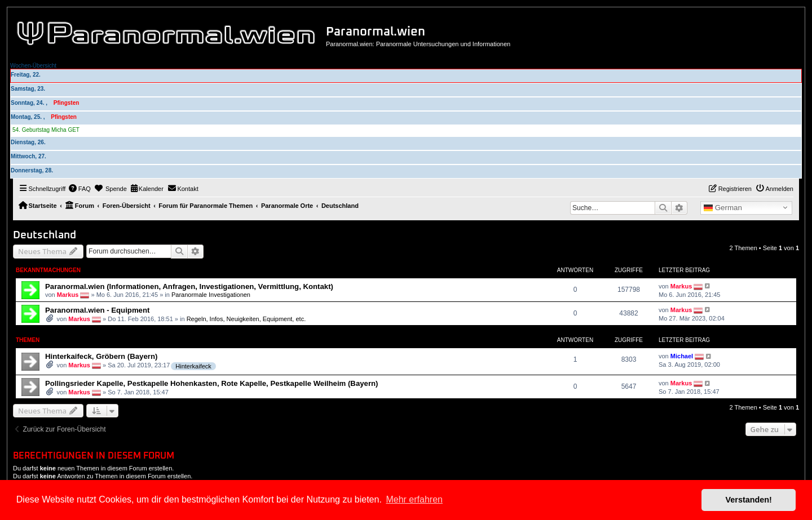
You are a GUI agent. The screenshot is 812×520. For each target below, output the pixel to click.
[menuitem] (80, 189)
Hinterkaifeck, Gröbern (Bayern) (101, 356)
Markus (68, 294)
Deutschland (45, 235)
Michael (682, 356)
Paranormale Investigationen (211, 294)
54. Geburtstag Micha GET (46, 130)
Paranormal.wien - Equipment (97, 310)
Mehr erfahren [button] (414, 499)
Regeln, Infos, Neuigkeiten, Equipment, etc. (246, 319)
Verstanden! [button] (749, 500)
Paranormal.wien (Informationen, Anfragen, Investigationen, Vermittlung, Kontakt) (189, 286)
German (723, 208)
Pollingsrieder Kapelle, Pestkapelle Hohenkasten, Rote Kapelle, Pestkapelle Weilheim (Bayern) (211, 383)
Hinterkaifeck (193, 366)
